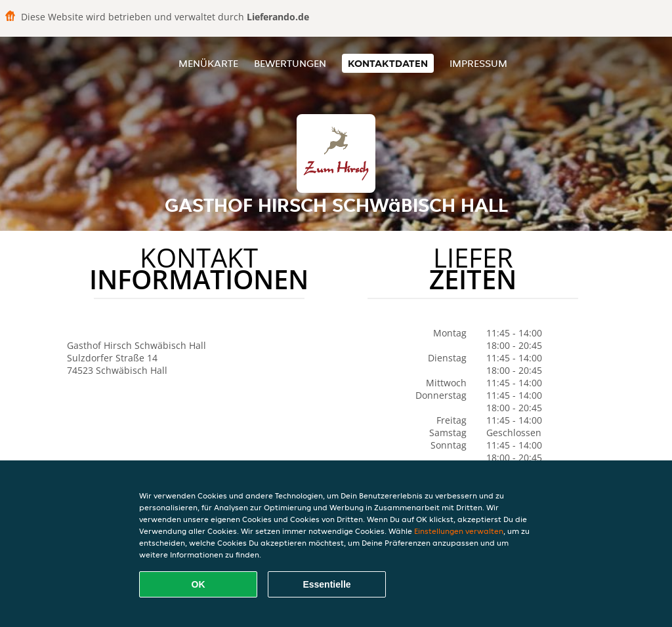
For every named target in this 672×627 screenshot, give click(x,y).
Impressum (478, 63)
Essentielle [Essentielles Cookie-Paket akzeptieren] (326, 584)
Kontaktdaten (388, 63)
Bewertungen (290, 63)
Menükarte (208, 63)
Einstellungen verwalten (459, 531)
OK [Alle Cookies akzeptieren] (199, 584)
